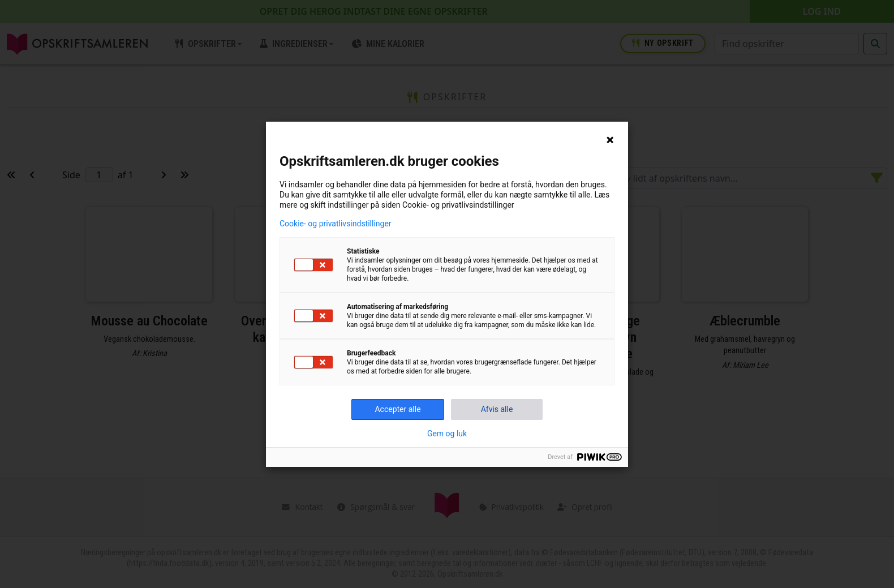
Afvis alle (497, 409)
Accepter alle (397, 409)
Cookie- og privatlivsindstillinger (336, 224)
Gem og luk (447, 434)
